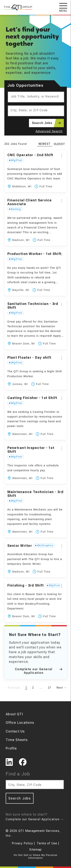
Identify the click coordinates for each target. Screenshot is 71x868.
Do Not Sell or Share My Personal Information (36, 856)
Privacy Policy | (23, 843)
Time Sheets (17, 740)
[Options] (62, 155)
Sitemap (36, 850)
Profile (11, 748)
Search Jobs (48, 123)
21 (50, 688)
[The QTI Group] (16, 6)
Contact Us (15, 731)
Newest (45, 144)
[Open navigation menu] (65, 8)
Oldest (60, 144)
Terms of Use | (48, 843)
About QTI (14, 714)
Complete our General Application (39, 671)
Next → (62, 688)
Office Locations (20, 723)
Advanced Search (49, 131)
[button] (36, 171)
